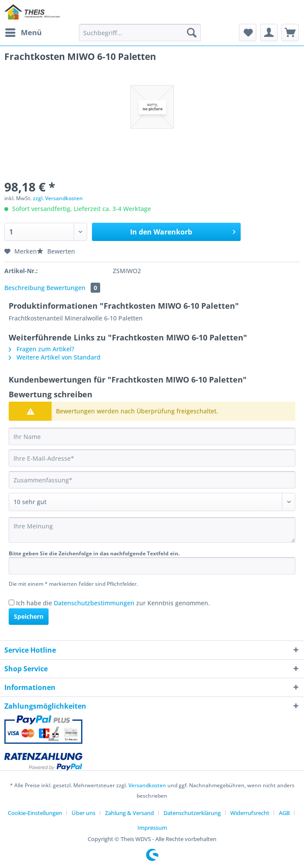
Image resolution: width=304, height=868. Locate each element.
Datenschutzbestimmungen (94, 603)
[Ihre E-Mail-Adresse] (152, 458)
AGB (284, 813)
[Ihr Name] (152, 436)
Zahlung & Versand (129, 813)
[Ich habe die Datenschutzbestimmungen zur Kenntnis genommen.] (11, 602)
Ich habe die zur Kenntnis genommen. (113, 603)
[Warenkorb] (290, 33)
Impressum (152, 828)
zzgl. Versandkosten (58, 198)
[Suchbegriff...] (140, 33)
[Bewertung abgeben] (152, 502)
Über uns (83, 813)
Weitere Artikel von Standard (55, 357)
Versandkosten (147, 785)
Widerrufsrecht (250, 813)
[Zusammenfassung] (152, 480)
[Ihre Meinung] (152, 530)
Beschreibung (25, 288)
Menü (23, 31)
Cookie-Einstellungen (35, 813)
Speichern (29, 616)
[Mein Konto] (269, 33)
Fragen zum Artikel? (41, 349)
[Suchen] (192, 33)
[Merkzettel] (248, 33)
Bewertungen (73, 288)
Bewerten (56, 251)
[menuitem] (23, 33)
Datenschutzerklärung (192, 813)
